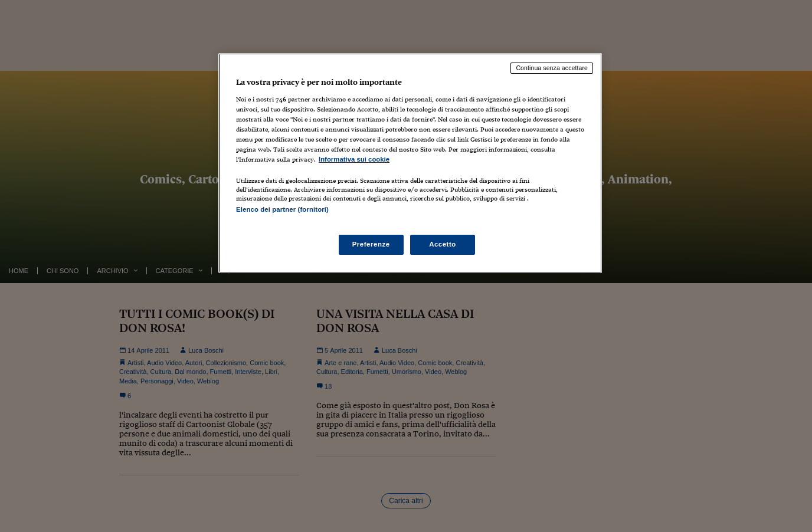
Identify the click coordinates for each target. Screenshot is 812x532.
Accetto (443, 244)
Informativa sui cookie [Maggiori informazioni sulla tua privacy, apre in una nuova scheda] (354, 159)
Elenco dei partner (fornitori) (282, 209)
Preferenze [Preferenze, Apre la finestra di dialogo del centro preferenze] (371, 244)
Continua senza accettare (552, 68)
